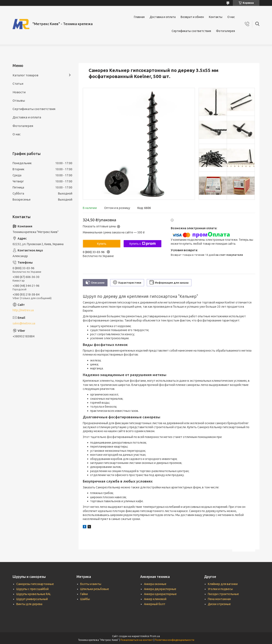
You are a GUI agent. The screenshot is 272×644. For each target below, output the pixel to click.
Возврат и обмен (192, 17)
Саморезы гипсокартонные (35, 584)
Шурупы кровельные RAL (34, 594)
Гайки (84, 594)
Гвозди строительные (223, 594)
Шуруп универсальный (32, 599)
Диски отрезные (219, 604)
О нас (231, 17)
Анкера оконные (155, 584)
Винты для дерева (29, 604)
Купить (102, 244)
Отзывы (19, 101)
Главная (139, 17)
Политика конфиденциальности (175, 640)
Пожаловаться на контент (137, 640)
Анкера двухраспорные (160, 589)
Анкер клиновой (155, 599)
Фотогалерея (225, 31)
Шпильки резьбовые (95, 589)
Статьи (18, 84)
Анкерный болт (155, 604)
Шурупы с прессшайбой (32, 589)
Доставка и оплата (163, 17)
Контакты (216, 17)
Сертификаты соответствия (191, 31)
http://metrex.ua (23, 310)
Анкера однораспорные (160, 594)
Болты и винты (91, 584)
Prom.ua (155, 636)
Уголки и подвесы (220, 589)
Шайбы (85, 599)
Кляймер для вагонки (223, 584)
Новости (19, 92)
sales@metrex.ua (24, 323)
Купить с (142, 244)
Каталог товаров (25, 75)
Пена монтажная (219, 599)
